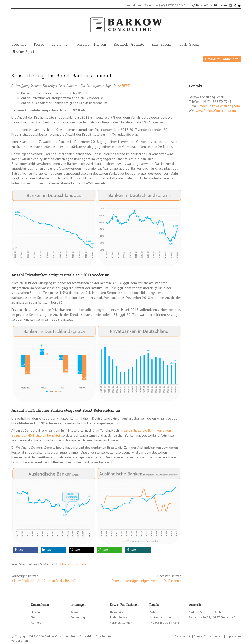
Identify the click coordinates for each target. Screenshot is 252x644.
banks (66, 564)
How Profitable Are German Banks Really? (45, 581)
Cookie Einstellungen (208, 636)
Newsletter (117, 612)
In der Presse (119, 617)
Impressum (233, 636)
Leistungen (61, 44)
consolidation (82, 564)
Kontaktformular (160, 617)
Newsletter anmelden (222, 59)
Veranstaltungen (121, 622)
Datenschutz (183, 636)
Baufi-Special (190, 44)
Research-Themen (92, 44)
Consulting (78, 617)
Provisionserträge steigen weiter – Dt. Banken (145, 581)
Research (77, 612)
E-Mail (153, 612)
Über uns (19, 44)
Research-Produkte (129, 44)
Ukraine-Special (24, 52)
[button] (25, 550)
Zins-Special (162, 44)
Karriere (36, 622)
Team (35, 617)
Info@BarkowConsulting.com (207, 5)
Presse (39, 44)
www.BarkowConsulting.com (216, 111)
